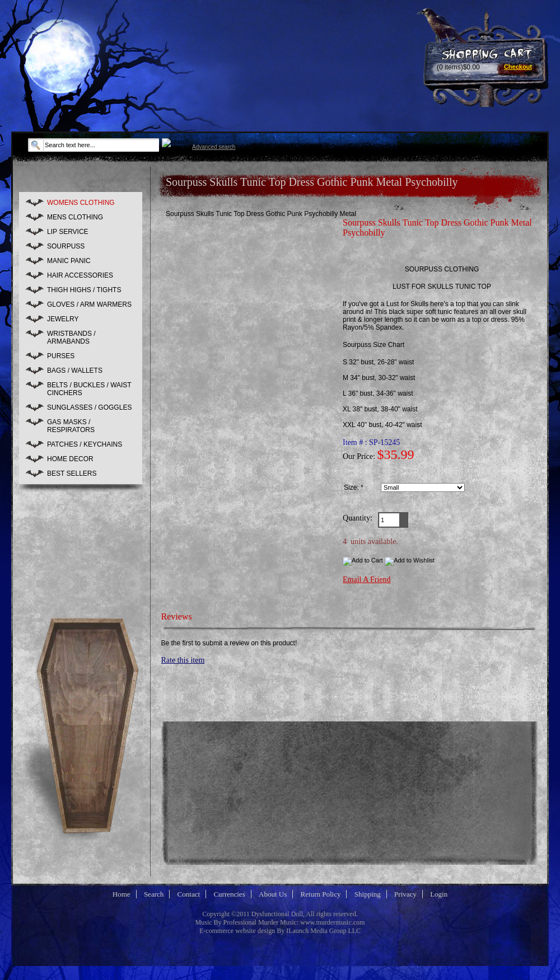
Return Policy (321, 894)
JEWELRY (63, 319)
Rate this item (183, 660)
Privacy (405, 894)
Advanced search (214, 147)
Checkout (518, 67)
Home (122, 894)
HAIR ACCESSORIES (80, 275)
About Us (273, 894)
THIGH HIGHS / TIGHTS (84, 290)
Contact (189, 894)
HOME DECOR (70, 459)
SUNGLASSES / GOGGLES (89, 407)
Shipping (368, 894)
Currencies (229, 894)
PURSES (61, 356)
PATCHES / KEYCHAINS (85, 444)
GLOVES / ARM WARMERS (89, 304)
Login (439, 894)
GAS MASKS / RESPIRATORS (71, 426)
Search (154, 894)
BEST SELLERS (72, 473)
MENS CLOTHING (75, 217)
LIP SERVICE (68, 232)
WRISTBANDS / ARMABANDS (71, 337)
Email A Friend (367, 580)
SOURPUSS (66, 246)
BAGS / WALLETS (75, 371)
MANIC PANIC (69, 261)
